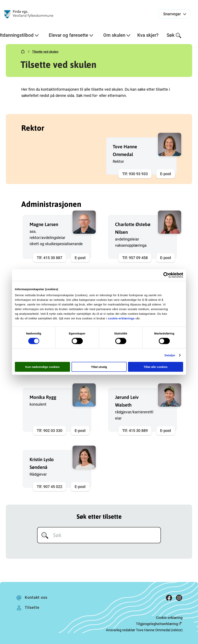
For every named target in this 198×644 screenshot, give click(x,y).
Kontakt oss (36, 597)
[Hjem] (23, 52)
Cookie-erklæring (169, 618)
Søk (174, 35)
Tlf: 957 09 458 (135, 258)
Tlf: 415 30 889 (135, 431)
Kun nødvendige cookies (43, 367)
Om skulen (117, 35)
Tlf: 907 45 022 (49, 487)
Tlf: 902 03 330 (49, 431)
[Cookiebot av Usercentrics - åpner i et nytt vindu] (166, 275)
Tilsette (32, 607)
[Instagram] (179, 599)
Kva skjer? (148, 35)
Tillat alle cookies (156, 367)
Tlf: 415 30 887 (49, 258)
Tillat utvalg (99, 367)
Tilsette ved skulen (45, 52)
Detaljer (170, 355)
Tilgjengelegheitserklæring (157, 624)
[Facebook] (169, 599)
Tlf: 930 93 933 (135, 174)
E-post (166, 174)
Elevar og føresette (71, 35)
